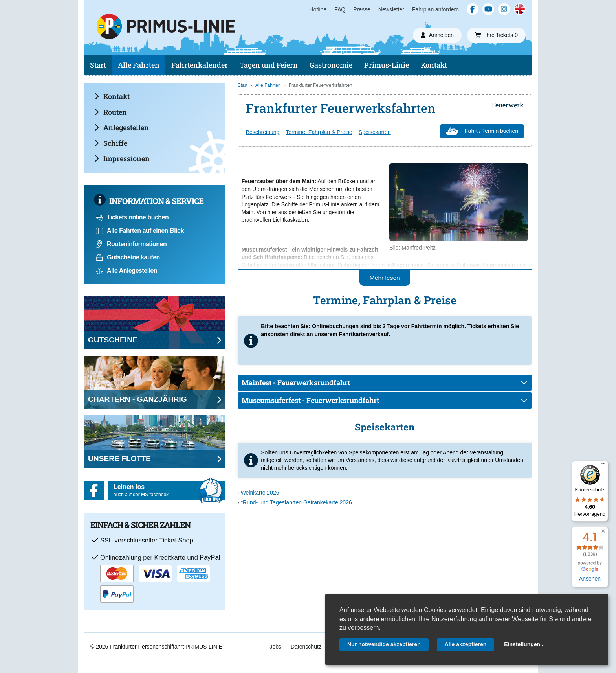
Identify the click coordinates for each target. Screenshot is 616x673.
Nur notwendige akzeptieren (384, 644)
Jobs (275, 647)
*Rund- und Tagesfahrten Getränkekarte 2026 (296, 502)
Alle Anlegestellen (126, 271)
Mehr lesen (385, 278)
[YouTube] (488, 9)
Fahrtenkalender (200, 65)
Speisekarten (375, 132)
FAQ (340, 9)
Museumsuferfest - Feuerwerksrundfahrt (310, 400)
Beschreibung (263, 132)
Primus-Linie (387, 65)
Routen (111, 112)
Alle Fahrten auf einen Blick (140, 231)
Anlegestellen (122, 127)
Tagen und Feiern (269, 65)
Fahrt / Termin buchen (482, 131)
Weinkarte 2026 (260, 493)
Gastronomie (331, 65)
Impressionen (122, 158)
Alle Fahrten (139, 65)
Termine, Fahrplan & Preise (319, 132)
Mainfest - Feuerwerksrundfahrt (296, 382)
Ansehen (590, 579)
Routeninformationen (131, 244)
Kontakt (434, 65)
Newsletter (391, 9)
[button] (603, 531)
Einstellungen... (524, 644)
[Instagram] (504, 9)
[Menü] (603, 465)
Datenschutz (306, 647)
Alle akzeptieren (466, 644)
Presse (362, 9)
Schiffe (111, 143)
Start (98, 65)
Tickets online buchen (132, 217)
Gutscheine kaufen (128, 257)
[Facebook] (473, 9)
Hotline (318, 9)
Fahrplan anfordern (435, 9)
